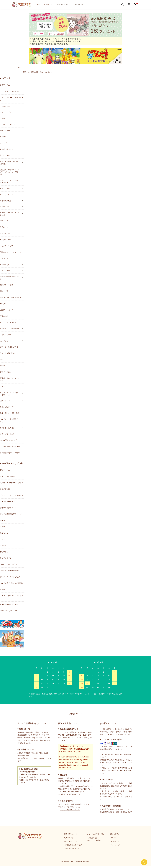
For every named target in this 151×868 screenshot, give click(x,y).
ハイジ (2, 520)
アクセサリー (5, 106)
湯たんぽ (3, 359)
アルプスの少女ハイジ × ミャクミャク (11, 597)
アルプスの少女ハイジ (8, 508)
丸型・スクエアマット (8, 322)
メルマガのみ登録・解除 (95, 834)
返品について (68, 838)
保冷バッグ (4, 227)
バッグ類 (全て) (6, 265)
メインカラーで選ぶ (7, 502)
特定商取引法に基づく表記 (73, 845)
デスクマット (5, 366)
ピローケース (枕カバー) (9, 347)
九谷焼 (2, 589)
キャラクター (62, 4)
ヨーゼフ (3, 527)
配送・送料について (71, 834)
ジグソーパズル (6, 112)
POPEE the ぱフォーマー (9, 611)
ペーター (3, 545)
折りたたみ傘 (5, 155)
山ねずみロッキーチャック (10, 571)
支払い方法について (71, 841)
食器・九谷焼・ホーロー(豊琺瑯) (9, 163)
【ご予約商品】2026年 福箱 (10, 446)
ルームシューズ (6, 130)
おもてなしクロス (7, 195)
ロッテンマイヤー (7, 558)
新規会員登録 (115, 834)
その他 (77, 4)
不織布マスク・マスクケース (11, 252)
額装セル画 (4, 291)
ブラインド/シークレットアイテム (12, 99)
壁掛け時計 (4, 316)
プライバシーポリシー (71, 849)
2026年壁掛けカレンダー (9, 440)
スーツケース (5, 258)
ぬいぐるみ (4, 341)
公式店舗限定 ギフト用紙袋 (10, 453)
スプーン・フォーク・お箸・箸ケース (9, 181)
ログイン (113, 838)
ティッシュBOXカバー (8, 353)
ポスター (3, 304)
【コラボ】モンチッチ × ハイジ (11, 495)
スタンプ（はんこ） (7, 428)
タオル (2, 118)
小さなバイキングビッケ (9, 564)
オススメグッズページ (8, 476)
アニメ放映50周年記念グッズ (11, 514)
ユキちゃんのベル (7, 335)
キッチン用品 (5, 207)
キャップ (3, 143)
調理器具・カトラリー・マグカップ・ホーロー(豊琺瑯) (10, 172)
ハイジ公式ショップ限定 (9, 605)
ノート (2, 386)
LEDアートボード (6, 310)
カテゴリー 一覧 (43, 4)
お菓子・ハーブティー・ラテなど (10, 214)
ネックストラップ (7, 246)
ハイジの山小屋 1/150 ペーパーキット (11, 420)
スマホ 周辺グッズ (7, 407)
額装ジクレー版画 (7, 285)
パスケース (4, 221)
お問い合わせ (115, 841)
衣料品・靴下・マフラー (9, 149)
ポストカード (5, 401)
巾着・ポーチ (5, 271)
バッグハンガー (6, 240)
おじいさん (4, 552)
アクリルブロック (7, 372)
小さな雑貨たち (6, 201)
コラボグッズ (5, 489)
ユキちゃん (4, 533)
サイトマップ (115, 845)
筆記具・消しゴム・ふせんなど (10, 379)
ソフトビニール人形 (7, 434)
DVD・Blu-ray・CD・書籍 (10, 413)
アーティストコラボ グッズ (10, 577)
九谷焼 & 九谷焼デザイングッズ (12, 483)
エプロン (3, 137)
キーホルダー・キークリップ (10, 278)
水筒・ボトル (5, 188)
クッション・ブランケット (10, 329)
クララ (2, 539)
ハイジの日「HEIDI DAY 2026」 (12, 583)
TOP (19, 68)
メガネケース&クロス (8, 124)
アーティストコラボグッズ (10, 91)
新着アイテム (5, 85)
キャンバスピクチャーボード (11, 297)
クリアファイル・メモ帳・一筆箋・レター (10, 394)
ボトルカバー (5, 233)
